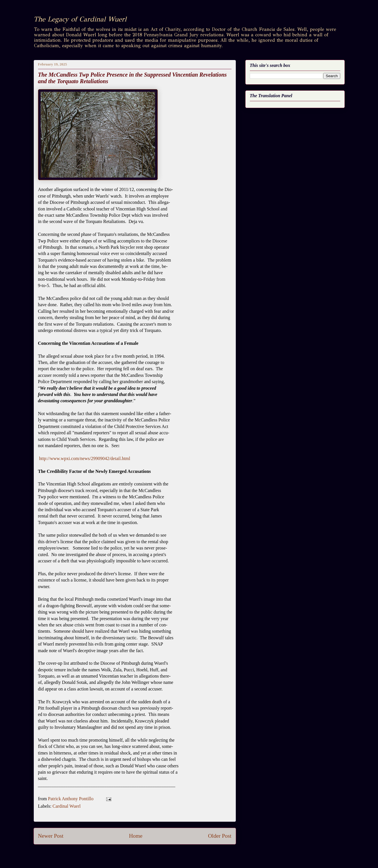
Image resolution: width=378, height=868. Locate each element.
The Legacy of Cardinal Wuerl (80, 19)
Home (136, 836)
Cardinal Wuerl (67, 806)
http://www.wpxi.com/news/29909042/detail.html (85, 458)
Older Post (220, 836)
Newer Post (51, 836)
